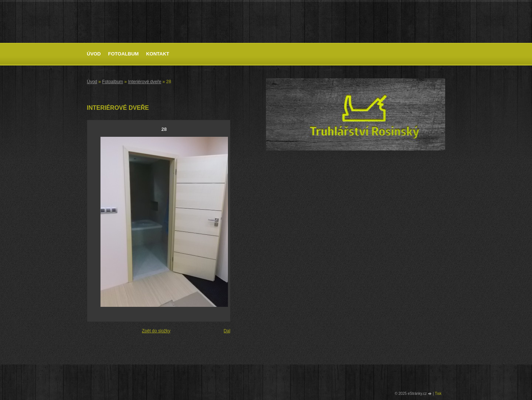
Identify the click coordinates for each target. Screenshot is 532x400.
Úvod (94, 54)
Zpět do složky (156, 331)
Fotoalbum (124, 54)
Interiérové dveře (144, 82)
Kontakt (158, 54)
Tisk (438, 394)
